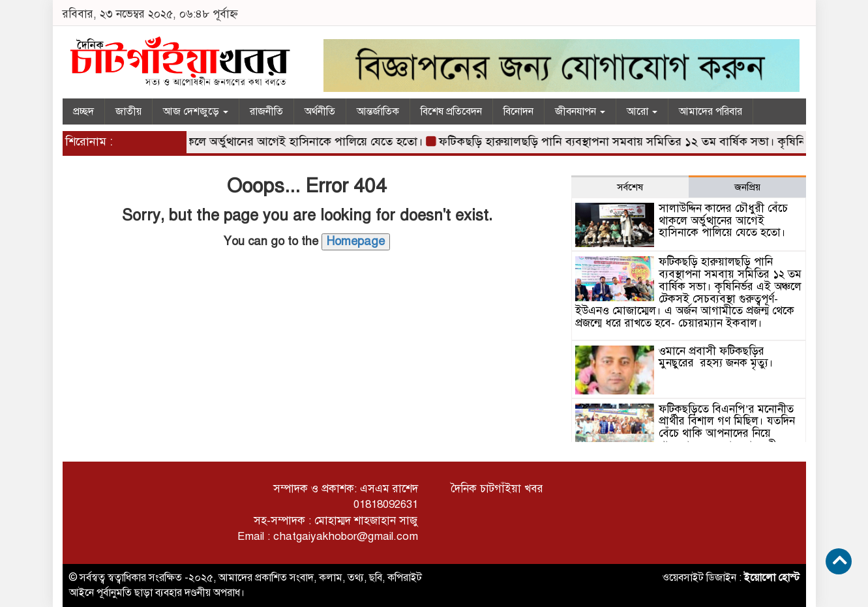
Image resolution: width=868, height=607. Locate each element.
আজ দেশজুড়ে (196, 111)
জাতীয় (128, 111)
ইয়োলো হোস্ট (772, 578)
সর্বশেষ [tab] (630, 187)
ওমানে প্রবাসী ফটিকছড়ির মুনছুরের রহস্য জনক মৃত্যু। (716, 357)
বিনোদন (518, 111)
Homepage (356, 241)
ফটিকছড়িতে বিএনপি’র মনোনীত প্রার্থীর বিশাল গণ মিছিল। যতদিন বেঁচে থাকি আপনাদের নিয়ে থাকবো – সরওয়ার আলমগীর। (727, 427)
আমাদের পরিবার (711, 111)
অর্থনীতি (320, 111)
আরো (642, 111)
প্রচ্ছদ (83, 111)
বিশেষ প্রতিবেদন (451, 111)
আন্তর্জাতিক (378, 111)
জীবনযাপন (580, 111)
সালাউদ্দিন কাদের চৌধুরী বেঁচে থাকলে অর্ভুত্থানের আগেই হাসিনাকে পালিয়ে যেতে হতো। (233, 141)
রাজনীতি (266, 111)
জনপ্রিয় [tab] (747, 187)
